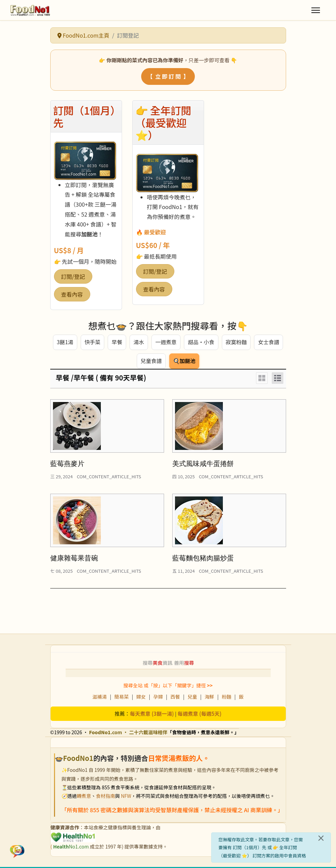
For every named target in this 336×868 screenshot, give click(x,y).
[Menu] (316, 10)
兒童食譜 (151, 362)
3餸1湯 (64, 342)
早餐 (116, 342)
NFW (126, 797)
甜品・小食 (201, 342)
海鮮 (210, 698)
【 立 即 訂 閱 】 (168, 76)
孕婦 (158, 698)
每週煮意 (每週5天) (199, 715)
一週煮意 (165, 342)
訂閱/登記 (73, 276)
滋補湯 (99, 698)
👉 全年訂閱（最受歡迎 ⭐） (163, 122)
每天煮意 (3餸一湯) (152, 715)
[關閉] (321, 838)
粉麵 (227, 698)
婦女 (141, 698)
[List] (278, 379)
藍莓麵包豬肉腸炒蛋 (203, 559)
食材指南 (106, 797)
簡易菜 (121, 698)
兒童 (192, 698)
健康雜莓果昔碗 (74, 559)
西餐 (175, 698)
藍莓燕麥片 (67, 465)
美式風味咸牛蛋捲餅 (203, 465)
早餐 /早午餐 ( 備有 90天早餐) (101, 379)
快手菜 (92, 342)
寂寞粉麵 (237, 342)
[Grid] (262, 379)
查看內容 (72, 294)
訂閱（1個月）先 (84, 116)
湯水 (138, 342)
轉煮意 (84, 797)
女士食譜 (269, 342)
